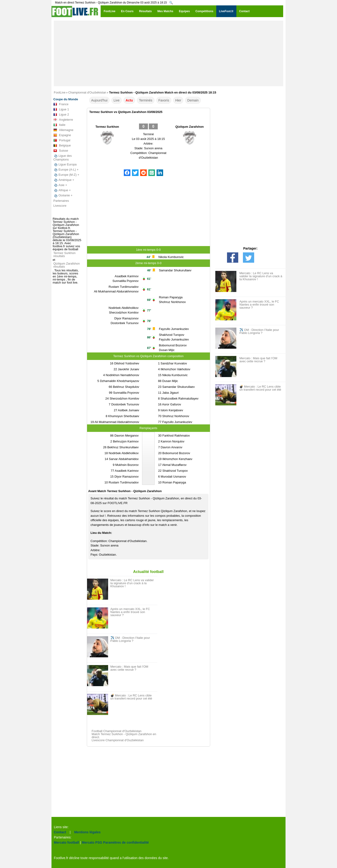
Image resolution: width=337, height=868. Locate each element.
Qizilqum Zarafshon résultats (67, 265)
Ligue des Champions (62, 158)
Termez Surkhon (107, 127)
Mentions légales (87, 832)
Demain (193, 100)
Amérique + (64, 180)
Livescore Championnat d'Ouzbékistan (118, 740)
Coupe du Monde (66, 99)
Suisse (61, 151)
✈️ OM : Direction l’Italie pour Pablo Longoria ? (130, 639)
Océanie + (63, 195)
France (61, 104)
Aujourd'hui (99, 100)
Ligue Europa (65, 165)
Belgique (62, 146)
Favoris (164, 100)
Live (117, 100)
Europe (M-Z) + (66, 175)
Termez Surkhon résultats (64, 254)
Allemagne (63, 130)
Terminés (146, 100)
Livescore (60, 206)
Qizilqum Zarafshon (189, 127)
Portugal (62, 140)
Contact (60, 832)
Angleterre (63, 120)
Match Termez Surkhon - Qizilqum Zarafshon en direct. (124, 736)
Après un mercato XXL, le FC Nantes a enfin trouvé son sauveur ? (130, 612)
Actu (129, 100)
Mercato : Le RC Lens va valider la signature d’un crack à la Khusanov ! (132, 583)
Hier (178, 100)
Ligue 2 (61, 115)
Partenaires (61, 201)
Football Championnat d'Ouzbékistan (117, 731)
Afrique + (62, 190)
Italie (59, 125)
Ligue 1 (61, 109)
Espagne (62, 135)
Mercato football (66, 842)
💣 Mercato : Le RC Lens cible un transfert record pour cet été (131, 697)
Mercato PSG (92, 842)
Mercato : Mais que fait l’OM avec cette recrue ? (129, 668)
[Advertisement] (168, 53)
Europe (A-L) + (66, 170)
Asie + (60, 185)
